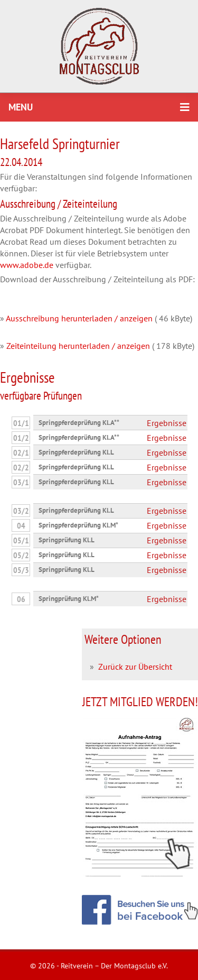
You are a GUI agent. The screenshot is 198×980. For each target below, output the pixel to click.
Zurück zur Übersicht (135, 667)
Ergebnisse (167, 423)
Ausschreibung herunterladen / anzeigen (79, 318)
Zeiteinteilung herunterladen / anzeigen (78, 346)
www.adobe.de (27, 265)
